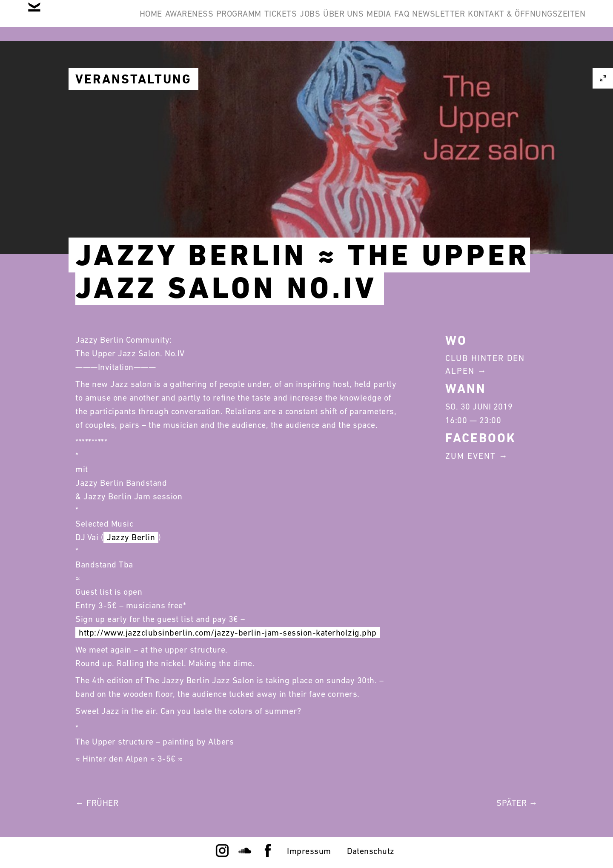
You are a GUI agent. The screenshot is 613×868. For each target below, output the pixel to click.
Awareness (212, 20)
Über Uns (419, 20)
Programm (275, 20)
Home (161, 20)
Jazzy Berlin (131, 537)
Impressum (309, 851)
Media (467, 20)
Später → (517, 803)
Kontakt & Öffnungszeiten (520, 61)
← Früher (97, 803)
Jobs (372, 20)
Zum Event (471, 456)
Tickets (330, 20)
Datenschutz (371, 851)
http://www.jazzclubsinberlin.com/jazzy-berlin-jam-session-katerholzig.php (228, 633)
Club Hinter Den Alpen (485, 364)
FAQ (503, 20)
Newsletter (553, 20)
